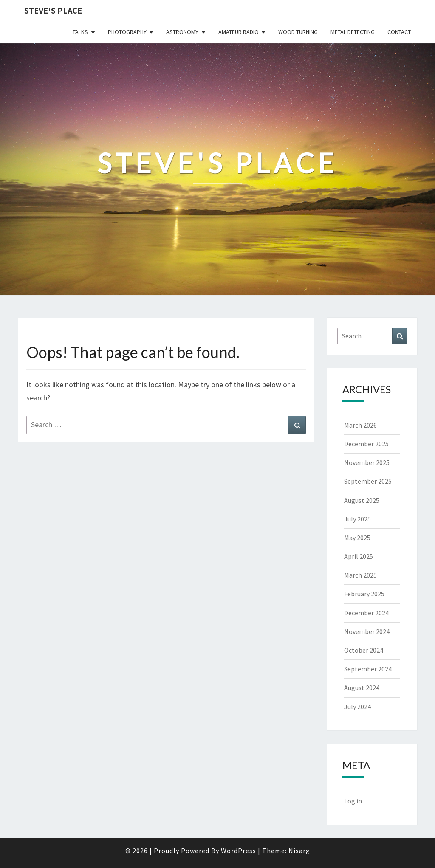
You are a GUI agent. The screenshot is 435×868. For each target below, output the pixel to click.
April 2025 (359, 556)
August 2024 (362, 688)
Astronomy (182, 32)
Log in (353, 801)
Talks (80, 32)
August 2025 (362, 500)
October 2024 (364, 650)
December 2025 (366, 444)
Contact (399, 32)
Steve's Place (53, 10)
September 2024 (368, 669)
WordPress (239, 851)
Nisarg (299, 851)
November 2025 (367, 462)
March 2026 (360, 425)
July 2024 (357, 707)
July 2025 (357, 519)
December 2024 (366, 613)
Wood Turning (298, 32)
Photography (127, 32)
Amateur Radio (239, 32)
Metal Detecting (353, 32)
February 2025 (364, 594)
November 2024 (367, 631)
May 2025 (357, 538)
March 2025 (360, 575)
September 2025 (368, 481)
